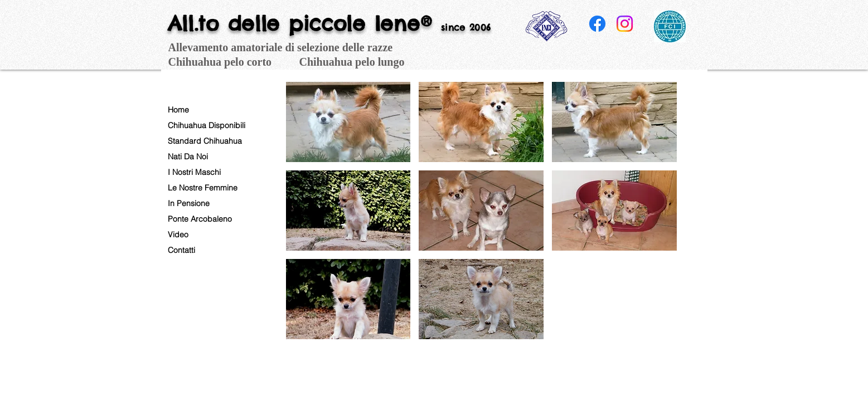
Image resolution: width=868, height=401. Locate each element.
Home (178, 110)
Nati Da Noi (188, 157)
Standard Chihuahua (205, 141)
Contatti (181, 250)
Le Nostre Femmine (203, 188)
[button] (348, 122)
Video (178, 234)
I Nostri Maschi (194, 172)
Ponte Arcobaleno (200, 219)
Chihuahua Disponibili (207, 125)
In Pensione (189, 203)
